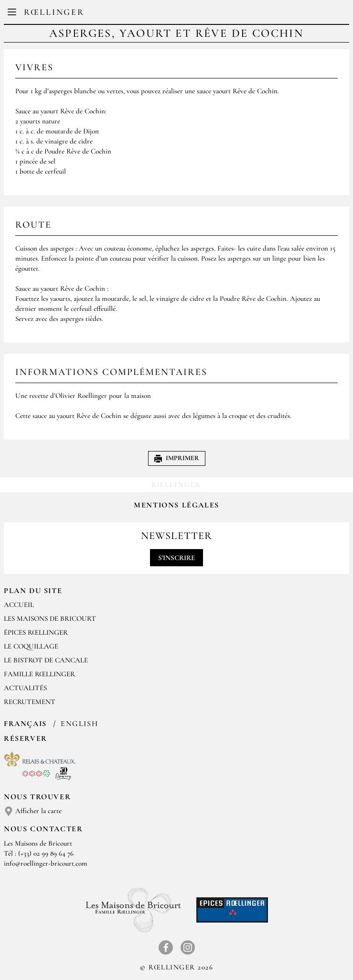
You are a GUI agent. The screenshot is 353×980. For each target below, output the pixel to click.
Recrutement (30, 702)
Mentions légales (176, 505)
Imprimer (177, 458)
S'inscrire (176, 558)
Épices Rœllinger (36, 632)
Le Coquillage (31, 646)
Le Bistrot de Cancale (46, 660)
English (79, 724)
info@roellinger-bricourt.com (46, 863)
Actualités (25, 688)
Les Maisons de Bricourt (50, 618)
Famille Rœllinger (39, 674)
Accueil (19, 605)
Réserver (26, 738)
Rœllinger (54, 12)
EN (184, 14)
